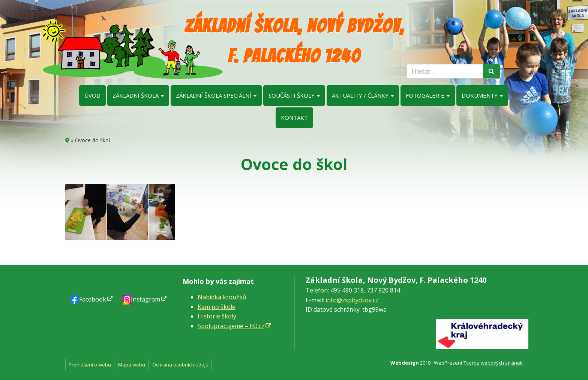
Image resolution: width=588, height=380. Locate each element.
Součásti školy (294, 95)
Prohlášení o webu (90, 365)
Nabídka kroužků (222, 297)
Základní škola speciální (216, 95)
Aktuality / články (363, 95)
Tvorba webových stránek (493, 363)
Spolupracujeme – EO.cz (231, 326)
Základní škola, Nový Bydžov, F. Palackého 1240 (294, 41)
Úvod (92, 95)
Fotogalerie (428, 95)
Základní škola (138, 95)
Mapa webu (132, 365)
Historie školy (217, 316)
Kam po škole (217, 307)
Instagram (145, 299)
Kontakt (294, 118)
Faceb (93, 299)
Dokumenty (482, 95)
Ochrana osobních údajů (180, 365)
